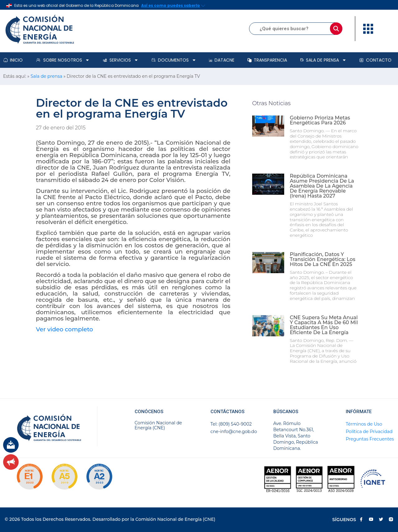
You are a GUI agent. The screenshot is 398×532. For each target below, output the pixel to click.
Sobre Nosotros (62, 60)
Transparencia (267, 60)
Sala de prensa (323, 60)
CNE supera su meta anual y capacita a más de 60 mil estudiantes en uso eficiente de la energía (324, 325)
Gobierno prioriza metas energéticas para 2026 (320, 120)
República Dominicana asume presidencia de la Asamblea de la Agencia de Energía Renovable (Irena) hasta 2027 (322, 186)
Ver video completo (65, 329)
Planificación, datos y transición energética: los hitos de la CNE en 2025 (323, 259)
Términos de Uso (364, 424)
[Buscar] (336, 29)
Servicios (120, 60)
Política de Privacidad (369, 432)
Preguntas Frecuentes (370, 439)
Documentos (174, 60)
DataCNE (222, 60)
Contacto (375, 60)
